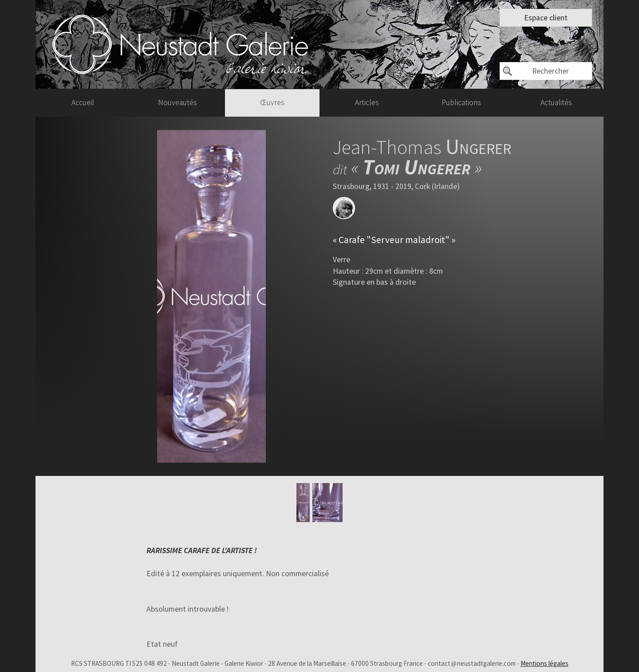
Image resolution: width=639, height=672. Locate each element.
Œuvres (272, 102)
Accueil (83, 102)
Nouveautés (177, 102)
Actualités (556, 102)
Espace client (546, 18)
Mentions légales (544, 663)
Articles (367, 102)
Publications (461, 102)
